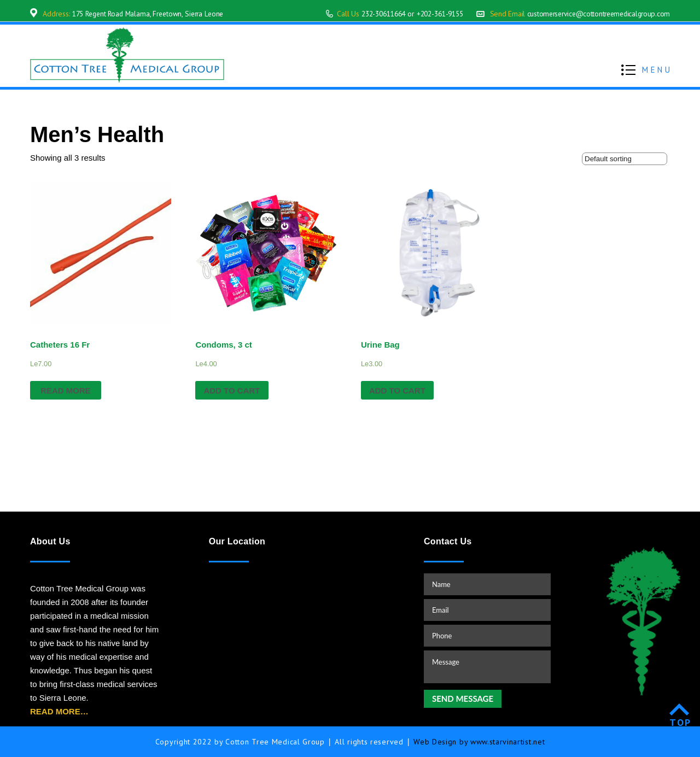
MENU (657, 70)
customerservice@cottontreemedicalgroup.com (595, 14)
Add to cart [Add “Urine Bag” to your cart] (397, 391)
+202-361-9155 (431, 14)
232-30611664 (368, 14)
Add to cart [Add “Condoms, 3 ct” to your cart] (232, 391)
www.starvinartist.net (508, 742)
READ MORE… (59, 711)
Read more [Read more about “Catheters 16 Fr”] (66, 391)
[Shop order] (625, 159)
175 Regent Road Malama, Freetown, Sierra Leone (153, 14)
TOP (681, 722)
